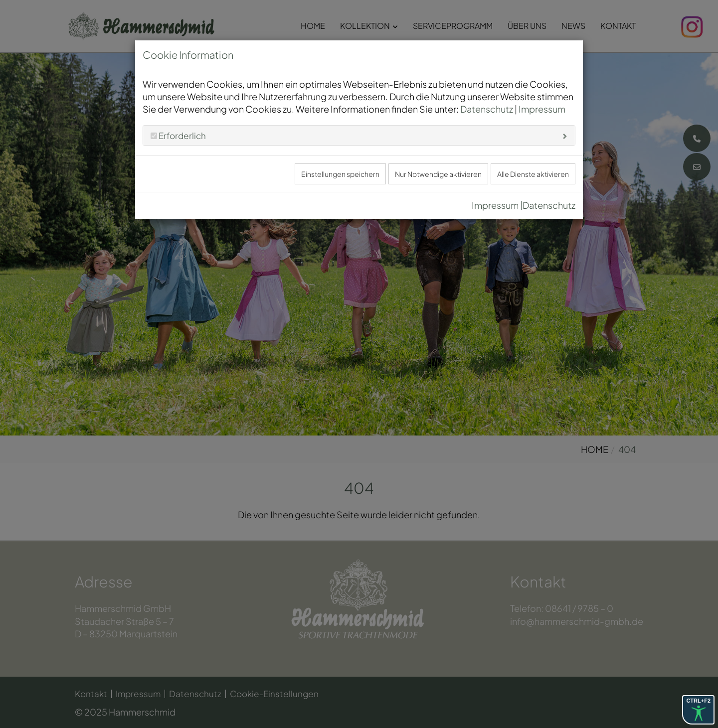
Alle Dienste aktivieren (533, 174)
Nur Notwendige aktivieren (438, 174)
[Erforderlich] (154, 136)
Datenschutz (487, 109)
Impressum (542, 109)
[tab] (359, 135)
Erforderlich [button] (181, 136)
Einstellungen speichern (340, 174)
